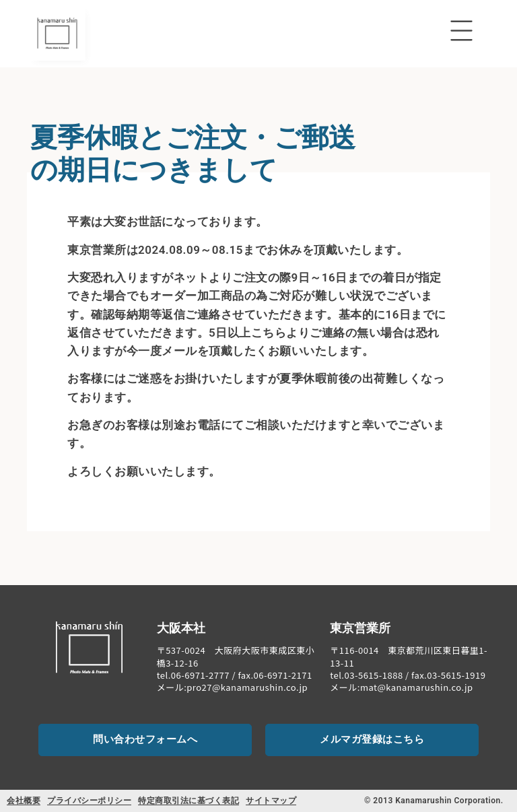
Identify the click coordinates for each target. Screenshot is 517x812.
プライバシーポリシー (89, 801)
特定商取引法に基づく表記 (188, 801)
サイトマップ (271, 801)
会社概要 (24, 801)
